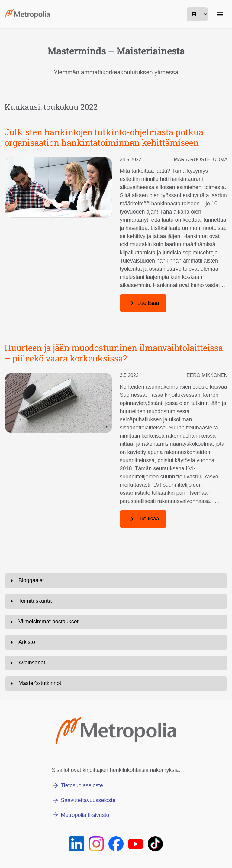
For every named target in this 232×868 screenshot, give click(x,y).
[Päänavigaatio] (220, 14)
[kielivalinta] (197, 14)
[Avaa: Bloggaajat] (116, 581)
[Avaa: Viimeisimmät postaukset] (116, 622)
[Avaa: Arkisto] (116, 642)
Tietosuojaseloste (82, 785)
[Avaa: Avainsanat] (116, 663)
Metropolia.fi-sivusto (85, 815)
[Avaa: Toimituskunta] (116, 601)
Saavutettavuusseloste (88, 800)
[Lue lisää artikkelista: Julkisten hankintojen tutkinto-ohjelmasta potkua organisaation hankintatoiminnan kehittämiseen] (143, 303)
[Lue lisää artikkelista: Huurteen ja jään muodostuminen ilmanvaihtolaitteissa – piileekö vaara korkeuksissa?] (143, 519)
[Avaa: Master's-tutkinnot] (116, 684)
